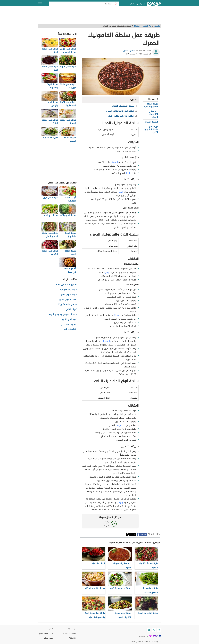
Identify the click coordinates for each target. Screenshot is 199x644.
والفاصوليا (106, 341)
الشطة (117, 315)
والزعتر (121, 502)
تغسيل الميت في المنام (66, 285)
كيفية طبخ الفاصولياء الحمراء (154, 114)
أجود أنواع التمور (69, 319)
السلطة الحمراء (152, 122)
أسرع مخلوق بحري (69, 324)
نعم (114, 524)
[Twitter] (154, 630)
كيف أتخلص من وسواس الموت (63, 314)
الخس (120, 192)
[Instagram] (148, 630)
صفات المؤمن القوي (68, 300)
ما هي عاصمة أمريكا (67, 305)
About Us (73, 638)
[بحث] (116, 4)
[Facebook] (159, 630)
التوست (119, 425)
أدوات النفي (71, 309)
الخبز (128, 173)
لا (106, 524)
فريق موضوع (48, 638)
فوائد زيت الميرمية (68, 290)
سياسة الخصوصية (70, 633)
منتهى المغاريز (129, 51)
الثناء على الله (70, 329)
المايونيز (114, 162)
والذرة (107, 272)
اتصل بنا (50, 629)
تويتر (134, 534)
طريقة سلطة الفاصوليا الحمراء (151, 105)
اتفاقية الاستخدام (46, 633)
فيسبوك (144, 534)
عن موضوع (72, 629)
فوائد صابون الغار (69, 295)
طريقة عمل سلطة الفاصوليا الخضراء (151, 129)
